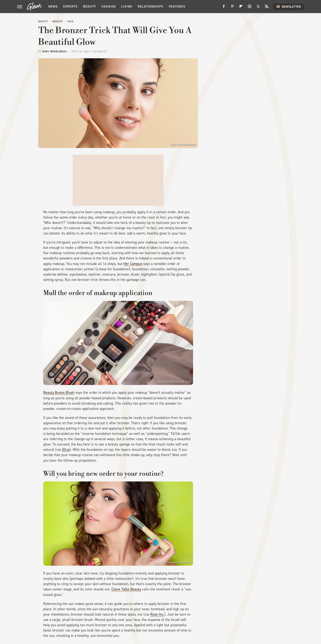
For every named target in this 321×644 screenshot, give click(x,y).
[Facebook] (224, 8)
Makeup (58, 21)
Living (127, 6)
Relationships (150, 6)
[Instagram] (250, 8)
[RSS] (267, 8)
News (53, 6)
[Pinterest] (232, 8)
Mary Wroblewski (55, 52)
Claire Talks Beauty (126, 589)
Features (177, 6)
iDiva (66, 450)
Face (70, 21)
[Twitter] (258, 8)
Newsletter (288, 7)
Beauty (90, 6)
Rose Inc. (157, 614)
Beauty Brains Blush (59, 393)
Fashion (109, 6)
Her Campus (133, 264)
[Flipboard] (241, 8)
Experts (70, 6)
